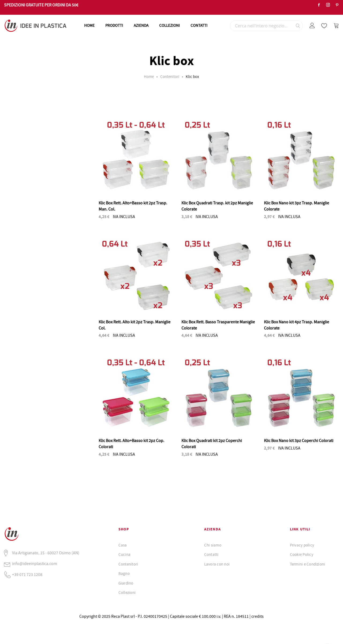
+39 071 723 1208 (27, 575)
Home (149, 77)
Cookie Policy (302, 555)
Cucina (124, 555)
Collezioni (127, 593)
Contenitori (170, 77)
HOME (89, 25)
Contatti (211, 555)
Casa (123, 545)
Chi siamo (213, 545)
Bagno (124, 574)
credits (258, 616)
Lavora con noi (217, 564)
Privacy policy (302, 545)
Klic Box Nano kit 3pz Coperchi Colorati (299, 441)
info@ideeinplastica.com (35, 564)
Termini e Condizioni (308, 564)
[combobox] (266, 26)
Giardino (126, 583)
